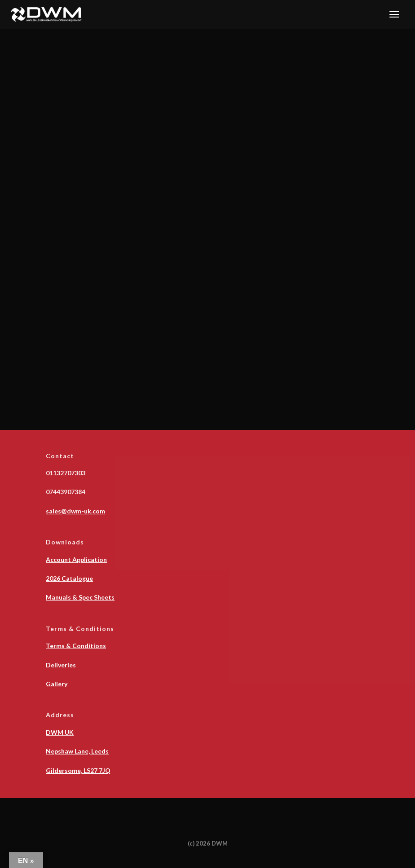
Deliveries (61, 665)
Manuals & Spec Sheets (80, 597)
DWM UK (60, 732)
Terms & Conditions (76, 646)
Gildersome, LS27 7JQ (78, 770)
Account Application (76, 559)
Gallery (57, 684)
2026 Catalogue (69, 578)
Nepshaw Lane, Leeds (77, 751)
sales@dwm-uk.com (75, 511)
